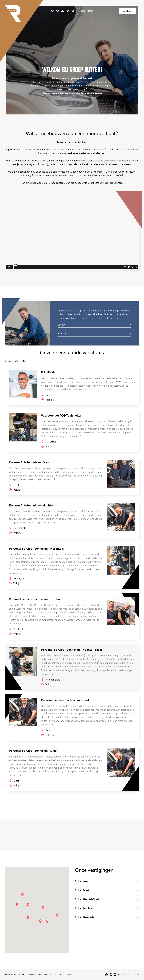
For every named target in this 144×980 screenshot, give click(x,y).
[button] (94, 325)
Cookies (68, 974)
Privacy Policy (57, 974)
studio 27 (135, 974)
